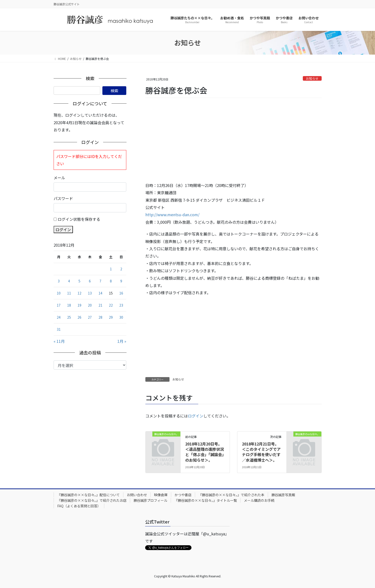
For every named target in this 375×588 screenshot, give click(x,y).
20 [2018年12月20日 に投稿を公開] (90, 305)
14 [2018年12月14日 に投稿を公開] (100, 293)
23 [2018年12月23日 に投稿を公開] (121, 305)
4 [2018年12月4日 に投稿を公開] (69, 281)
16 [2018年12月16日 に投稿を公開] (121, 293)
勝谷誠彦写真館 (283, 495)
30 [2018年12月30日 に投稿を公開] (121, 317)
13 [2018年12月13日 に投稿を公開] (90, 293)
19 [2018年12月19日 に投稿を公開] (79, 305)
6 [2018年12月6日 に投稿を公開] (90, 281)
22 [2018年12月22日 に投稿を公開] (111, 305)
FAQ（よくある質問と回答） (79, 506)
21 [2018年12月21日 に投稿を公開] (100, 305)
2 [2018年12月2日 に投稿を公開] (121, 269)
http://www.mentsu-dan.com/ (172, 215)
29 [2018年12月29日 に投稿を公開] (111, 317)
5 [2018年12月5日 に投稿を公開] (79, 281)
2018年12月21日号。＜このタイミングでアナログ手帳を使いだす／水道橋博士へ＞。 (261, 452)
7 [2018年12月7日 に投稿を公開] (100, 281)
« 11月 (59, 341)
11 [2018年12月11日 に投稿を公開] (69, 293)
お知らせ (312, 78)
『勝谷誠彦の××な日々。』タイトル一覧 (206, 500)
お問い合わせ (137, 495)
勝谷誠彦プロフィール (150, 500)
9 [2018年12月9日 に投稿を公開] (121, 281)
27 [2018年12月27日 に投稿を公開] (90, 317)
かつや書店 (183, 495)
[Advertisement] (233, 140)
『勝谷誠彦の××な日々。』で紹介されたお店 (92, 500)
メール (59, 178)
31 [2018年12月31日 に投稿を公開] (59, 329)
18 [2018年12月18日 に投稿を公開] (69, 305)
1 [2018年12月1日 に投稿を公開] (111, 269)
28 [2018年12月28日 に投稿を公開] (100, 317)
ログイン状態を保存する (79, 219)
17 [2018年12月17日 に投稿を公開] (59, 305)
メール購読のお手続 (259, 500)
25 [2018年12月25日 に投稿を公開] (69, 317)
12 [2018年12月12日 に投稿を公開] (79, 293)
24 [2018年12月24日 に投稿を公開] (59, 317)
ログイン (196, 416)
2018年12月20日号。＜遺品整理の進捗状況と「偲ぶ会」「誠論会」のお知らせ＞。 (205, 452)
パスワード (63, 198)
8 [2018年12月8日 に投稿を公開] (111, 281)
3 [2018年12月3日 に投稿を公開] (59, 281)
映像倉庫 (161, 495)
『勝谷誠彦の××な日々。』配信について (88, 495)
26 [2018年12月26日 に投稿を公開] (79, 317)
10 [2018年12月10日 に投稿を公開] (59, 293)
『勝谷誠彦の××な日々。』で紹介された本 (231, 495)
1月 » (122, 341)
